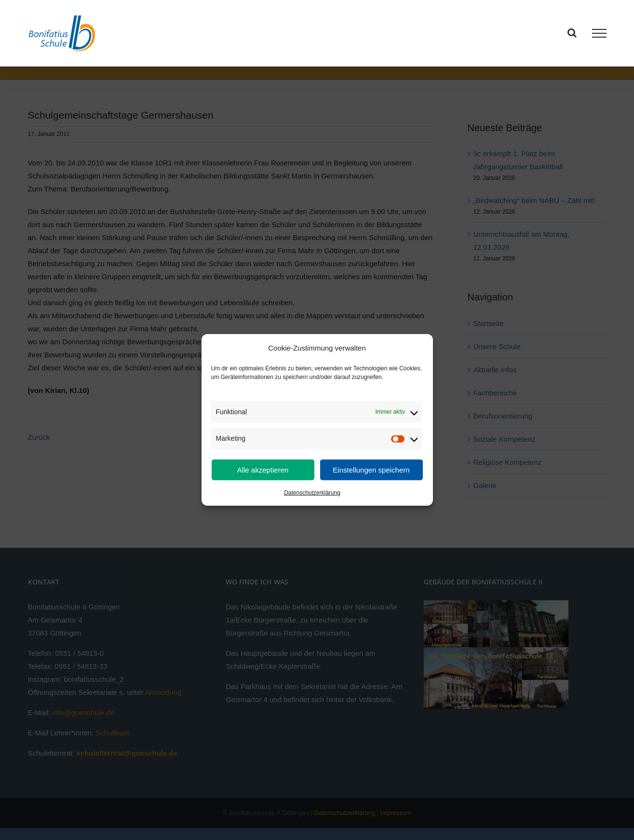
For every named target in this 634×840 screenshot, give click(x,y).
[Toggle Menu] (599, 33)
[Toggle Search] (572, 33)
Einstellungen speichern (371, 470)
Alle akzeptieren (263, 470)
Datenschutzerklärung (312, 493)
